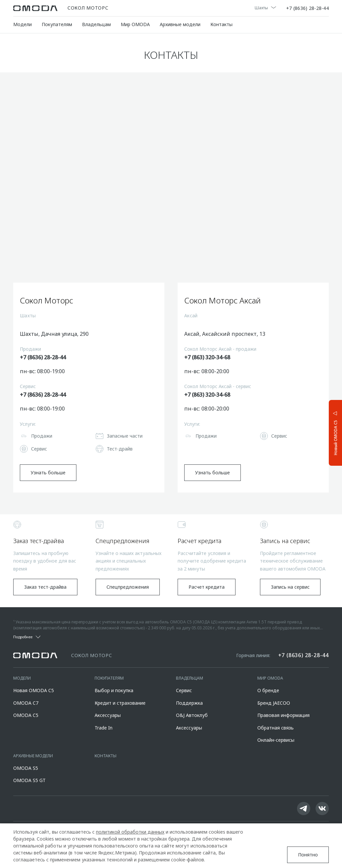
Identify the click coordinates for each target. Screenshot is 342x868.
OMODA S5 (26, 768)
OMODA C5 (26, 715)
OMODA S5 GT (29, 780)
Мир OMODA (135, 24)
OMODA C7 (26, 703)
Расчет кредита (207, 587)
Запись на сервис (290, 587)
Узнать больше (48, 473)
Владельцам (96, 24)
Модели (22, 24)
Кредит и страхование (120, 703)
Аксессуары (108, 715)
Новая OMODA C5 (34, 690)
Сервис (184, 690)
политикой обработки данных (130, 832)
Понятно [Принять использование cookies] (308, 855)
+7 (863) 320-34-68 (207, 357)
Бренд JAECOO (274, 703)
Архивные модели (180, 24)
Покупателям (57, 24)
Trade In (104, 728)
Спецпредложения (128, 587)
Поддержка (189, 703)
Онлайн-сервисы (276, 740)
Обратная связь (276, 728)
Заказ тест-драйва (45, 587)
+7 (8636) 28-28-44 (307, 8)
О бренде (268, 690)
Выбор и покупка (114, 690)
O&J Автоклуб (192, 715)
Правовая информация (283, 715)
